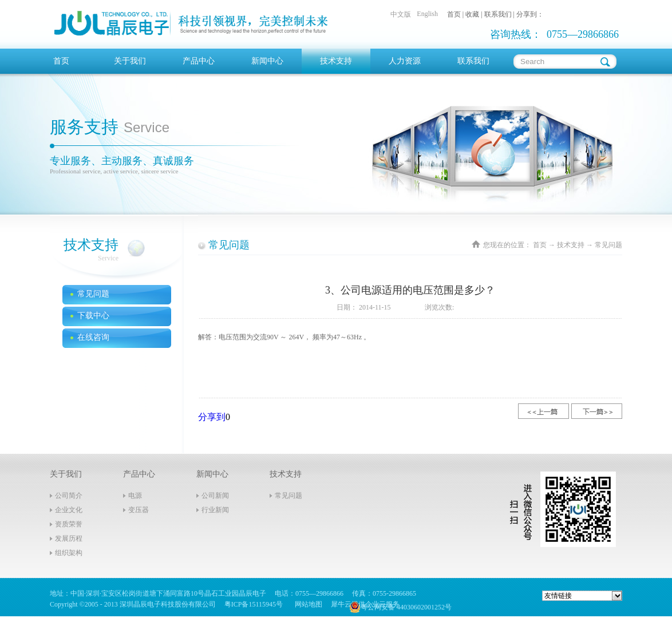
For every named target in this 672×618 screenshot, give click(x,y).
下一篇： (597, 411)
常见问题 (608, 245)
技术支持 (571, 245)
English (427, 14)
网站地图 (307, 604)
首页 (61, 61)
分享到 (212, 417)
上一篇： (543, 411)
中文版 (401, 14)
